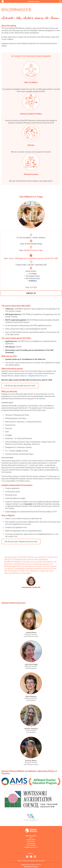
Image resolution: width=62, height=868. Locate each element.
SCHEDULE (33, 281)
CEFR (54, 512)
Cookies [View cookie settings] (23, 865)
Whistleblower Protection (31, 866)
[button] (3, 585)
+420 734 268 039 (31, 845)
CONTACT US (31, 293)
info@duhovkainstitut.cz (31, 847)
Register (8, 518)
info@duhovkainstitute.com (37, 376)
